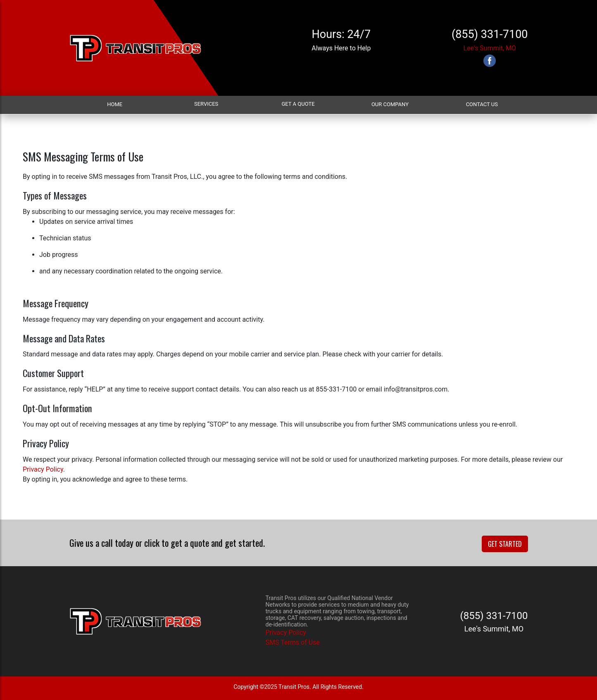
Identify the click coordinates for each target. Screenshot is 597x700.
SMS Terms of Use (293, 642)
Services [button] (206, 104)
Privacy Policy (43, 469)
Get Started (505, 544)
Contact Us (482, 104)
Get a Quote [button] (298, 104)
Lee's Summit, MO (489, 48)
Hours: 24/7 (341, 34)
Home (115, 104)
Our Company (390, 104)
